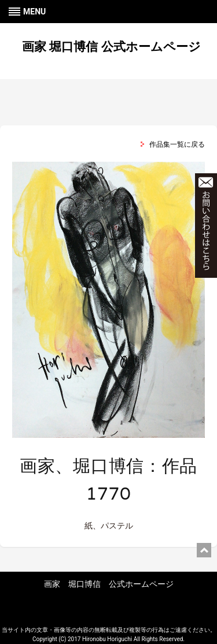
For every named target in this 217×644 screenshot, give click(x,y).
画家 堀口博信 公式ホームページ (111, 47)
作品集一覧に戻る (177, 144)
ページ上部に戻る (204, 550)
